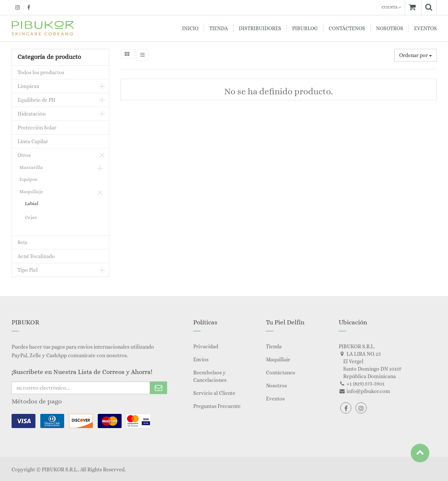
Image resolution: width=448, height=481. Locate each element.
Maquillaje (31, 191)
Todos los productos (41, 72)
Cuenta (391, 7)
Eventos (275, 399)
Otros (24, 155)
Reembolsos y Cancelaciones (210, 376)
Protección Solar (37, 128)
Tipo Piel (28, 270)
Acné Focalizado (36, 256)
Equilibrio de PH (37, 100)
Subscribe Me (159, 388)
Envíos (201, 359)
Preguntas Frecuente (217, 406)
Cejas (31, 217)
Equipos (28, 179)
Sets (22, 242)
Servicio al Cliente (214, 393)
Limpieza (28, 86)
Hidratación (32, 114)
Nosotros (276, 386)
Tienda (274, 346)
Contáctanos (281, 372)
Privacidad (206, 346)
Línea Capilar (33, 141)
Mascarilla (31, 167)
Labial (32, 203)
